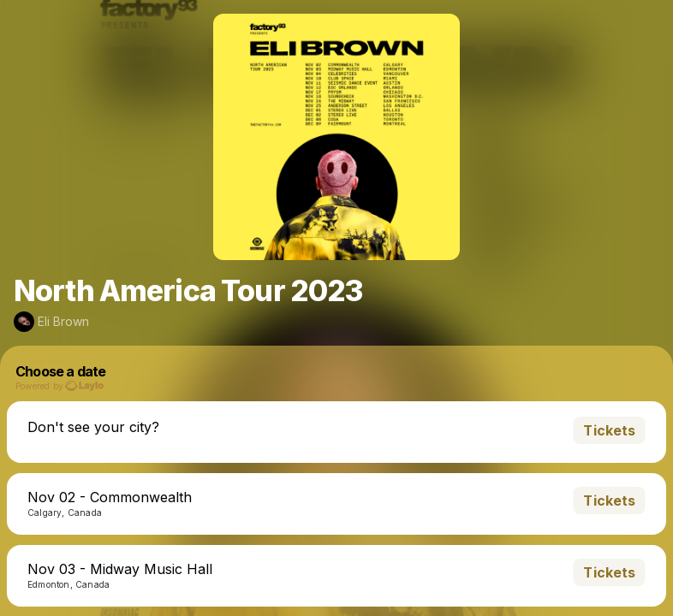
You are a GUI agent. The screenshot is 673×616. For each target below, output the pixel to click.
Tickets (609, 430)
